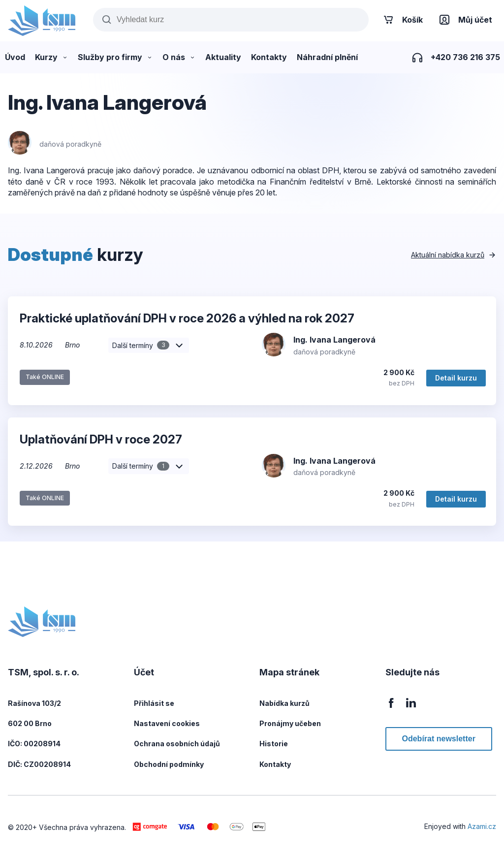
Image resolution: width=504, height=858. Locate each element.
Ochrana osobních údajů (177, 744)
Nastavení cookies (167, 723)
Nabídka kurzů (284, 703)
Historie (274, 744)
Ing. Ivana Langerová (334, 340)
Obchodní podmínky (169, 764)
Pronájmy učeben (290, 723)
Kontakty (275, 764)
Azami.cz (482, 826)
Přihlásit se (154, 703)
